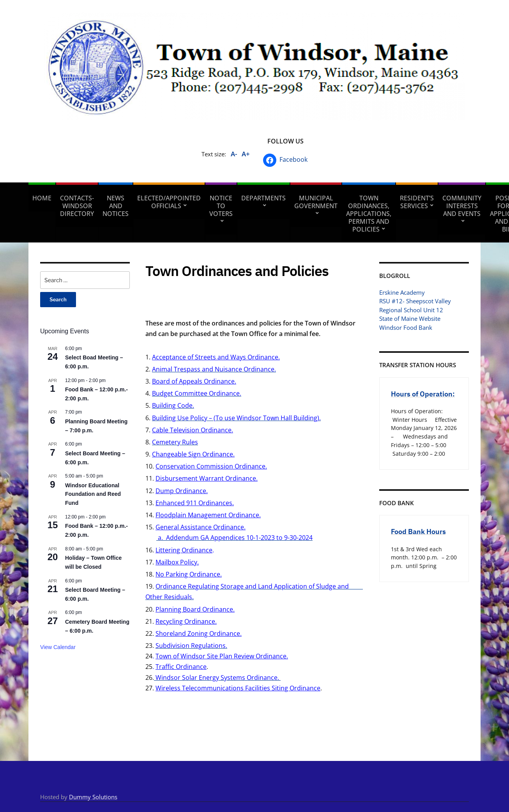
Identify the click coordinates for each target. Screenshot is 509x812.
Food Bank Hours (418, 532)
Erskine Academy (402, 292)
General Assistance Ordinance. (201, 527)
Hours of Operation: (423, 394)
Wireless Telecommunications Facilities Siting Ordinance (238, 688)
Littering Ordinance (184, 550)
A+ (246, 154)
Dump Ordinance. (182, 491)
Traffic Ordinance (181, 667)
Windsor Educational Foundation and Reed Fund (93, 494)
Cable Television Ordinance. (193, 430)
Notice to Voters (221, 206)
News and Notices (116, 206)
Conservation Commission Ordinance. (211, 466)
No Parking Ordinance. (189, 574)
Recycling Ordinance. (186, 621)
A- (234, 154)
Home (42, 198)
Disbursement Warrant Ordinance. (207, 478)
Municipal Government (316, 202)
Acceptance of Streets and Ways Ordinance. (216, 357)
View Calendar (58, 647)
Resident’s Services (417, 202)
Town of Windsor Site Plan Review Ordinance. (222, 656)
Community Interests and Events (462, 206)
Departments (263, 198)
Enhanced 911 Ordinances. (195, 503)
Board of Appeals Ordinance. (194, 381)
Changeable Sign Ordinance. (193, 454)
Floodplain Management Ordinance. (208, 515)
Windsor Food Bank (406, 327)
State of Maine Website (410, 318)
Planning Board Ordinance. (195, 609)
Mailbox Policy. (177, 562)
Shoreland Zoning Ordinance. (199, 633)
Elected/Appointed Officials (169, 202)
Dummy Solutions (93, 797)
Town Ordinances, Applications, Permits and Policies (369, 214)
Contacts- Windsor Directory (77, 206)
